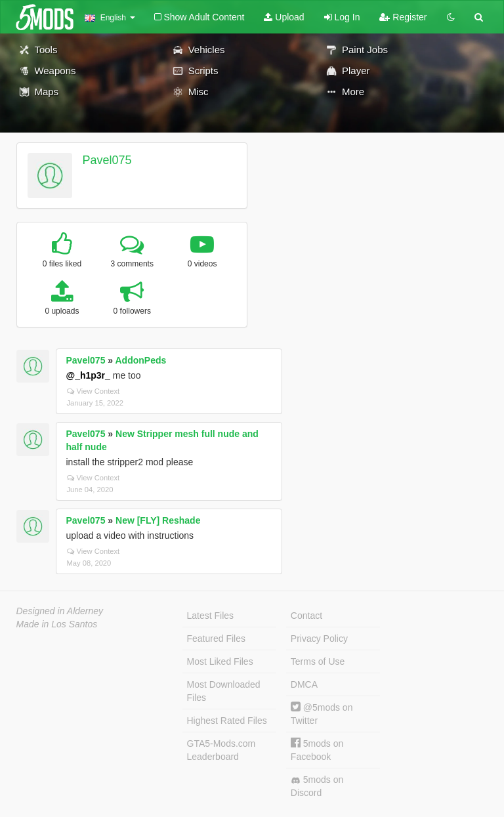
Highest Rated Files (227, 721)
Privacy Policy (319, 639)
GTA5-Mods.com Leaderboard (221, 750)
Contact (306, 616)
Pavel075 (107, 160)
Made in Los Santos (57, 624)
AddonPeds (141, 360)
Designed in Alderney (60, 611)
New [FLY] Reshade (158, 520)
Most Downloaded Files (224, 691)
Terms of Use (318, 661)
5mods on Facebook (317, 750)
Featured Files (216, 639)
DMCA (304, 684)
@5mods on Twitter (322, 714)
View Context (94, 391)
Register (403, 17)
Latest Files (211, 616)
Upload (284, 17)
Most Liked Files (220, 661)
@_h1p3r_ (88, 375)
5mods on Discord (317, 786)
